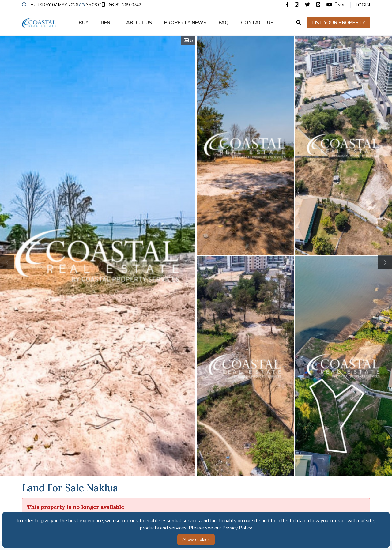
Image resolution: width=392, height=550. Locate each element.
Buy (84, 23)
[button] (385, 262)
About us (139, 23)
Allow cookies (196, 539)
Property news (185, 23)
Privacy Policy (237, 528)
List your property (339, 23)
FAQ (224, 23)
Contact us (257, 23)
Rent (107, 23)
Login (363, 5)
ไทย (340, 5)
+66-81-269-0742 (121, 5)
